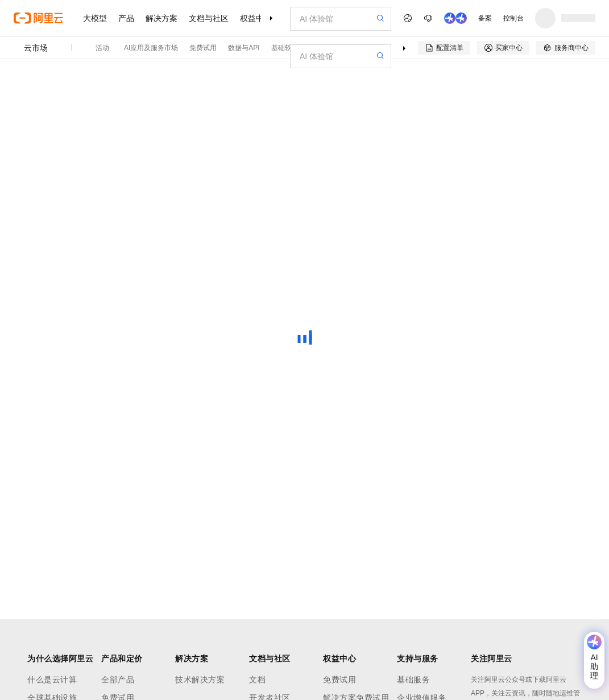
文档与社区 (209, 18)
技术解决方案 (200, 680)
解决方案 (161, 18)
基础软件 (285, 48)
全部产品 (118, 680)
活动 (102, 48)
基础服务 (413, 680)
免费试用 (203, 48)
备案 (485, 18)
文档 (257, 680)
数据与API (244, 48)
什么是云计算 (52, 680)
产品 (126, 18)
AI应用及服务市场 (151, 48)
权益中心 (256, 18)
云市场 (36, 48)
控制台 (513, 18)
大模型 (95, 18)
